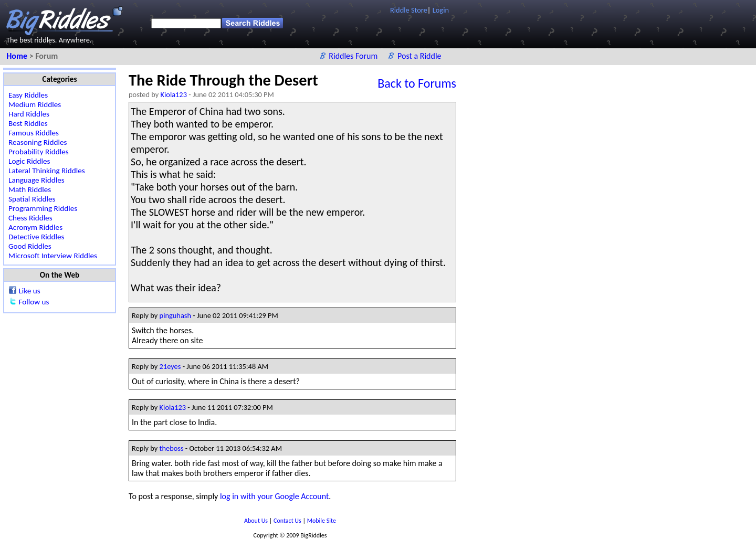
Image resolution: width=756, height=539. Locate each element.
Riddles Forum (354, 56)
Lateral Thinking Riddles (47, 171)
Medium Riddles (35, 104)
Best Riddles (28, 123)
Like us (29, 291)
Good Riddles (30, 246)
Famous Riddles (34, 133)
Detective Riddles (36, 237)
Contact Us (288, 521)
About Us (257, 521)
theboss (172, 448)
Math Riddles (30, 189)
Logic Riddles (29, 161)
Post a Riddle (419, 56)
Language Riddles (36, 180)
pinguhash (175, 315)
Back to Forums (417, 83)
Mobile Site (322, 521)
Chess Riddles (30, 218)
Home (18, 56)
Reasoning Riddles (38, 142)
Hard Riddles (29, 114)
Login (441, 10)
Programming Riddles (43, 208)
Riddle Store (409, 10)
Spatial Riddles (32, 199)
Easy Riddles (28, 95)
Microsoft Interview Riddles (53, 256)
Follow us (34, 302)
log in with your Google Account (274, 496)
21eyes (170, 366)
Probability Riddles (39, 152)
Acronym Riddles (35, 227)
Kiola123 (174, 94)
